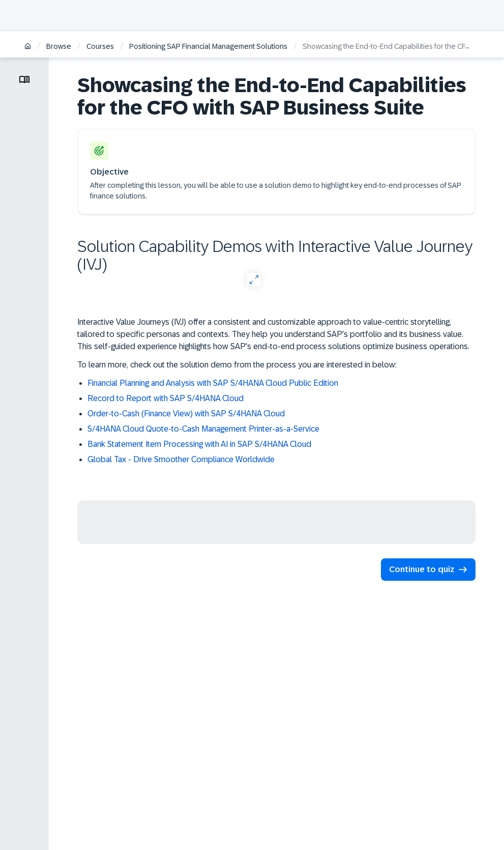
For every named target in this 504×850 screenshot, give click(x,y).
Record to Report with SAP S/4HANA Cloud (166, 398)
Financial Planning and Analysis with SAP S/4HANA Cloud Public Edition (213, 383)
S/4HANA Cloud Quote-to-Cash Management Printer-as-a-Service (203, 429)
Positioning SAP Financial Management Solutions (208, 46)
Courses (100, 46)
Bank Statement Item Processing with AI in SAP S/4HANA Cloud (199, 444)
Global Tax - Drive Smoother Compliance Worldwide (181, 459)
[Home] (28, 47)
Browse (59, 46)
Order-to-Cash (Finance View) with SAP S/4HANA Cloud (186, 414)
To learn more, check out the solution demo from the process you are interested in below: (237, 365)
